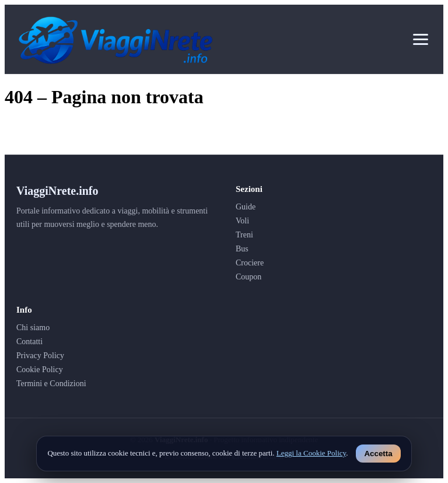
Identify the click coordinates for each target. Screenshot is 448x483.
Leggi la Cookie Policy (311, 453)
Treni (244, 235)
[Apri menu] (421, 39)
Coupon (249, 277)
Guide (246, 207)
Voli (242, 221)
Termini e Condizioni (51, 384)
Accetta (378, 454)
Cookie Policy (40, 370)
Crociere (250, 263)
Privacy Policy (40, 356)
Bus (242, 249)
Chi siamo (33, 328)
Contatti (29, 342)
